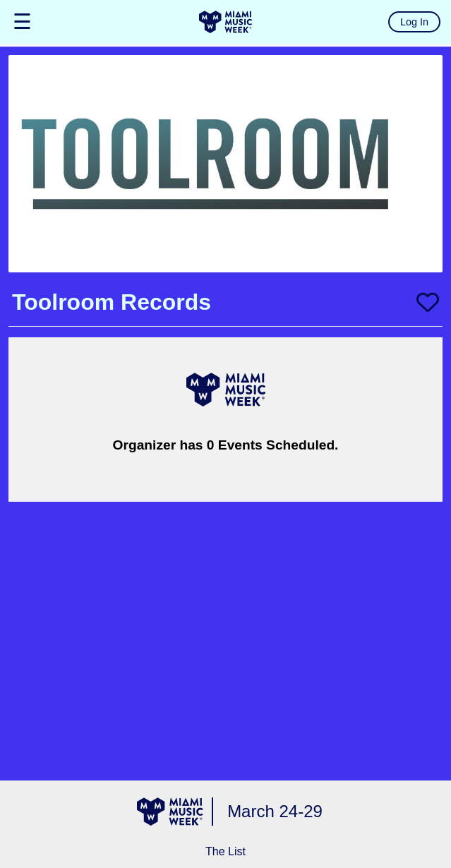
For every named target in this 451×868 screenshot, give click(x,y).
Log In (414, 22)
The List (225, 851)
